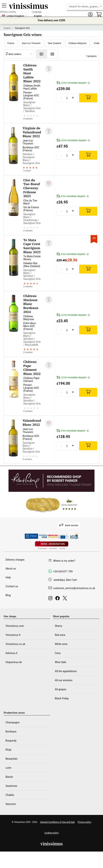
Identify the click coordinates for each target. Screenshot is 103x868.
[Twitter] (66, 599)
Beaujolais (11, 759)
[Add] (88, 98)
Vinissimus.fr (13, 635)
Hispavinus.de (14, 662)
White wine (61, 644)
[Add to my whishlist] (49, 69)
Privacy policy (84, 822)
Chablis (10, 795)
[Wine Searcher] (52, 505)
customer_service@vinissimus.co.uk (74, 588)
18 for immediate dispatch (73, 140)
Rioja (8, 750)
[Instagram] (51, 599)
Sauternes (11, 786)
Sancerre (11, 804)
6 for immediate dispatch (73, 196)
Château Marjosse (77, 43)
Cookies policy (51, 833)
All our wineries (64, 680)
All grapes (61, 689)
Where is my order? (64, 561)
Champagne (12, 722)
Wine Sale (61, 662)
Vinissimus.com (15, 626)
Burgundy (11, 741)
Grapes (7, 28)
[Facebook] (58, 599)
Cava (58, 653)
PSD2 (31, 536)
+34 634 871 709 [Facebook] (63, 572)
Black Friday (62, 698)
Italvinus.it (11, 653)
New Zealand (54, 43)
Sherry (59, 626)
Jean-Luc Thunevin (31, 43)
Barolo (9, 777)
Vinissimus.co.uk (15, 644)
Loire (8, 768)
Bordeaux (11, 732)
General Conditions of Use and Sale (57, 822)
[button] (90, 15)
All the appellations (66, 671)
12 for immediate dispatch (73, 83)
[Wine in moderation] (52, 545)
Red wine (60, 635)
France (11, 43)
